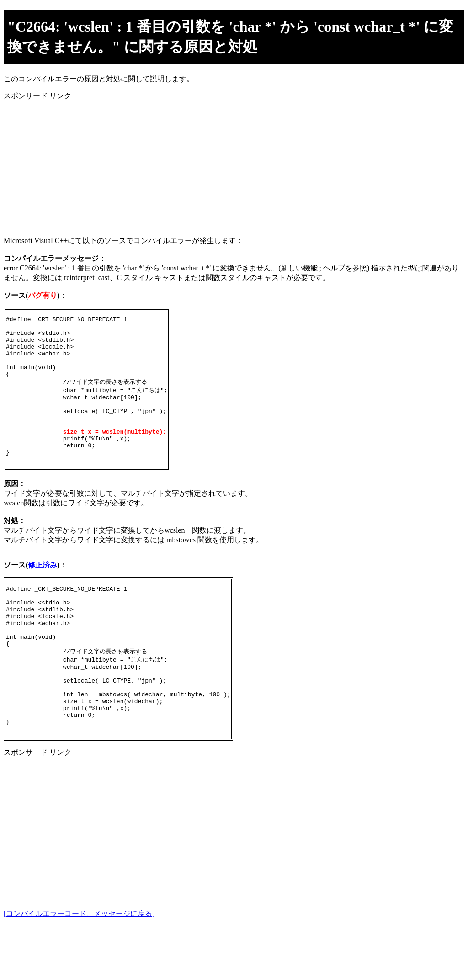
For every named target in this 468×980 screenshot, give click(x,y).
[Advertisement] (234, 165)
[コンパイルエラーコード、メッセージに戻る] (79, 967)
